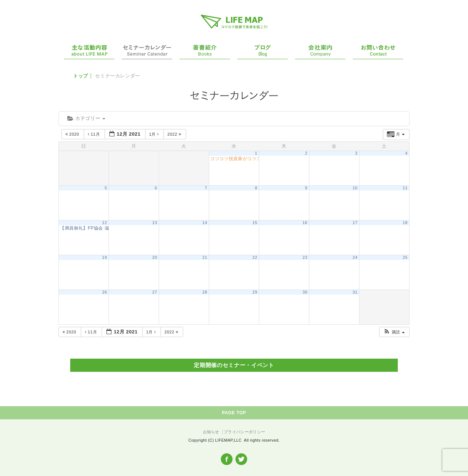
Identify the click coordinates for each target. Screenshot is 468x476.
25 (405, 257)
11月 (95, 134)
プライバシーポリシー (244, 432)
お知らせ (211, 432)
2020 (73, 134)
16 (305, 223)
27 (155, 292)
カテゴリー (86, 118)
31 (355, 292)
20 (155, 257)
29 (255, 292)
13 (155, 223)
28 (205, 292)
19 (105, 257)
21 (205, 257)
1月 (155, 134)
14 (205, 223)
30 (305, 292)
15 (255, 223)
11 (405, 188)
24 (355, 257)
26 (105, 292)
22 (255, 257)
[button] (394, 332)
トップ (81, 76)
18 (405, 223)
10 (355, 188)
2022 (175, 134)
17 (355, 223)
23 (305, 257)
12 (105, 223)
